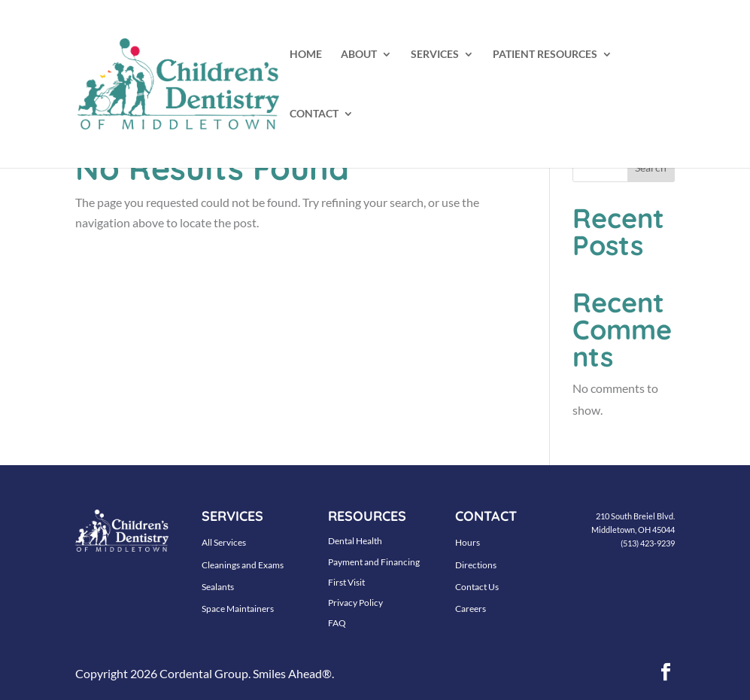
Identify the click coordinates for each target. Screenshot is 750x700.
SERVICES (435, 55)
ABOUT (359, 55)
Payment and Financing (374, 562)
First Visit (346, 582)
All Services (224, 542)
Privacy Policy (355, 603)
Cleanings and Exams (243, 565)
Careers (471, 609)
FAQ (337, 623)
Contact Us (477, 587)
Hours (468, 542)
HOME (306, 55)
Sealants (218, 587)
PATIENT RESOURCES (545, 55)
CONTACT (314, 114)
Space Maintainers (238, 609)
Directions (476, 565)
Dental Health (355, 541)
